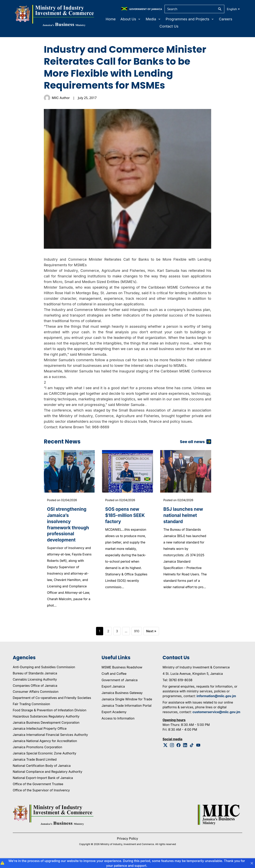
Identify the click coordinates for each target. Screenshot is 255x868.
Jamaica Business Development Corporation (46, 732)
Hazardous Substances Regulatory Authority (46, 725)
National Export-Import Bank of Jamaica (43, 787)
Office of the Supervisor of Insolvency (41, 799)
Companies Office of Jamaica (35, 695)
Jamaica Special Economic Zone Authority (45, 762)
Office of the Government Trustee (38, 793)
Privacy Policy (127, 848)
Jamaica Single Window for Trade (127, 708)
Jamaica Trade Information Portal (127, 715)
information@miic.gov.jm (216, 705)
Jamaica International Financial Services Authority (50, 744)
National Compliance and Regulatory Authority (48, 781)
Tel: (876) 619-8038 (178, 689)
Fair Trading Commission (31, 713)
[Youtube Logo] (198, 754)
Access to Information (118, 727)
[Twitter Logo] (165, 754)
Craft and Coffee (114, 683)
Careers (226, 19)
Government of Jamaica (120, 689)
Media (153, 19)
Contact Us (169, 26)
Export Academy (114, 721)
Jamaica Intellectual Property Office (40, 738)
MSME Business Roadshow (122, 676)
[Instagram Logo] (172, 754)
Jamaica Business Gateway (122, 702)
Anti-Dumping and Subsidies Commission (44, 676)
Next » (151, 640)
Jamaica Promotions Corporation (37, 756)
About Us (131, 19)
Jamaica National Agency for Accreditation (45, 750)
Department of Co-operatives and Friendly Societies (52, 707)
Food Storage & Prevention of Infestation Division (50, 719)
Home (111, 19)
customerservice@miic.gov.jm (216, 721)
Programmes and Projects (190, 19)
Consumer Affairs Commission (36, 701)
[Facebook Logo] (179, 754)
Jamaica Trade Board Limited (35, 769)
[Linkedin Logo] (185, 754)
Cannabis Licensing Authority (35, 689)
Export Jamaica (113, 696)
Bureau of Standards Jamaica (35, 682)
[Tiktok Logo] (192, 754)
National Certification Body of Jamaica (42, 775)
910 (137, 640)
